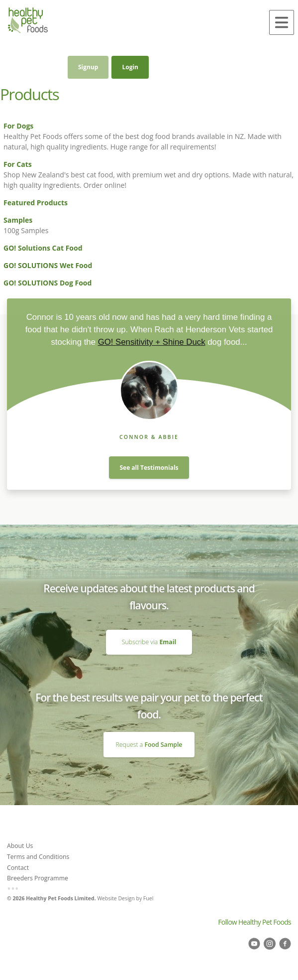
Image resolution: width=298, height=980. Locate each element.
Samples (18, 220)
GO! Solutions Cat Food (43, 248)
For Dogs (18, 126)
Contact (18, 868)
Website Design (116, 898)
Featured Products (36, 203)
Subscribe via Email (149, 634)
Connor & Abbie (149, 437)
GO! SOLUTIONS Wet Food (48, 265)
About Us (20, 846)
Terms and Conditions (38, 857)
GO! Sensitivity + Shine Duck (152, 342)
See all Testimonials (149, 468)
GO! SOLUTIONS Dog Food (48, 283)
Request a (149, 745)
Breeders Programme (38, 878)
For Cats (18, 164)
